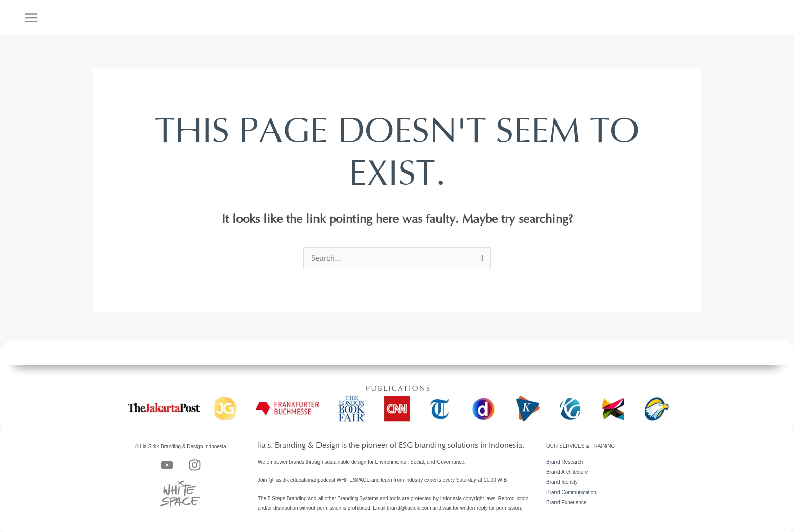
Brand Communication (571, 492)
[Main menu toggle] (31, 18)
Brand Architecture (567, 472)
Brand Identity (562, 482)
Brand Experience (567, 502)
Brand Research (565, 462)
